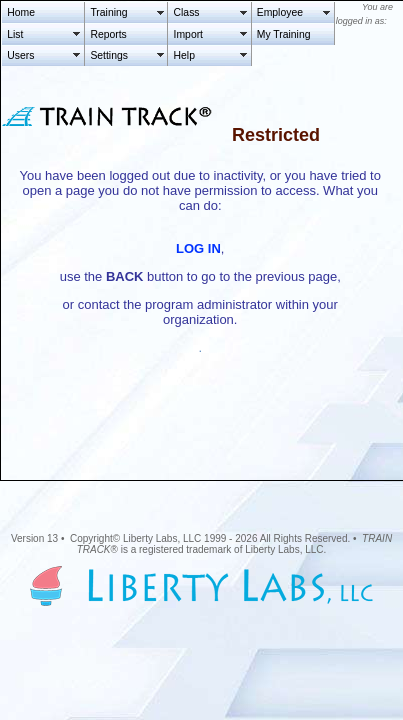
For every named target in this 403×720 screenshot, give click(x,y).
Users (20, 55)
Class (187, 12)
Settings (109, 55)
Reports (108, 34)
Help (184, 55)
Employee (280, 12)
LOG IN (198, 248)
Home (21, 12)
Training (108, 12)
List (15, 34)
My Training (284, 34)
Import (188, 34)
